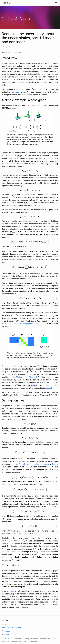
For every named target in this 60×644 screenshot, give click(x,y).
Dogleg (55, 464)
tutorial (49, 388)
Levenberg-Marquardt (40, 464)
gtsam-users (15, 92)
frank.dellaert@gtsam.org (11, 626)
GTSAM (6, 3)
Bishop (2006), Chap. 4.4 (27, 377)
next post (10, 590)
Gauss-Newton (25, 464)
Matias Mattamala (15, 53)
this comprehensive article (30, 324)
